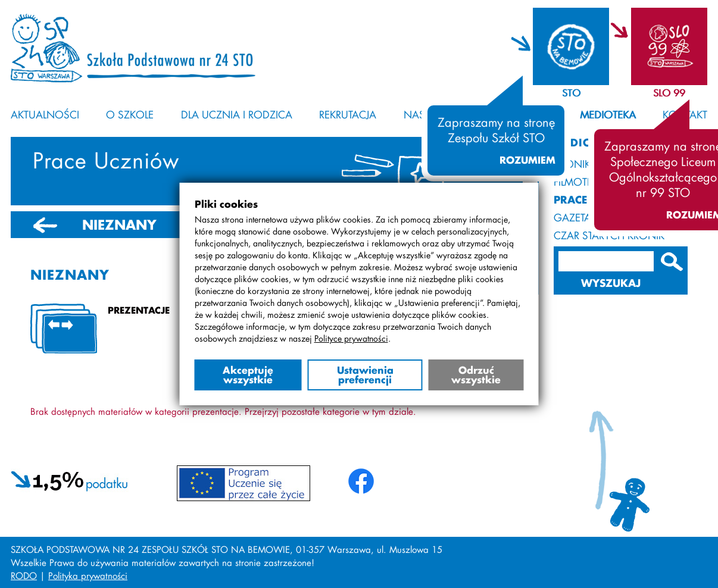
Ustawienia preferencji (365, 375)
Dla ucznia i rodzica (237, 114)
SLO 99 (669, 93)
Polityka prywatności (88, 576)
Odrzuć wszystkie (476, 375)
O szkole (130, 114)
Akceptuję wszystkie (248, 375)
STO (571, 93)
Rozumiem (527, 160)
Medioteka (608, 114)
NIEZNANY (119, 225)
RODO (24, 576)
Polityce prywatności (351, 338)
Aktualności (45, 114)
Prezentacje (139, 310)
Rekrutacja (348, 114)
